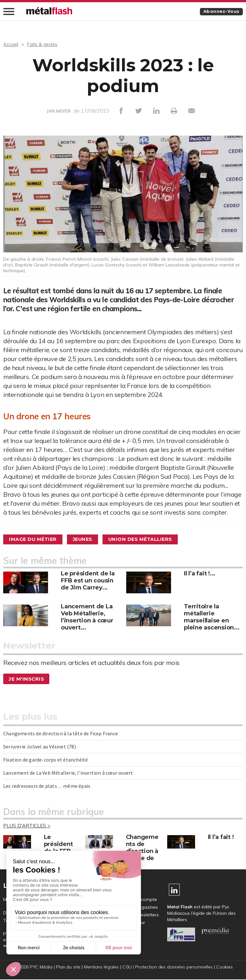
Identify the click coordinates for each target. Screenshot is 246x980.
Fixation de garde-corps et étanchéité (45, 760)
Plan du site (67, 968)
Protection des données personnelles (174, 968)
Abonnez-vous (220, 12)
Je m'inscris (27, 679)
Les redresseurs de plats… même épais (47, 786)
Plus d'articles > (28, 826)
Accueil (11, 44)
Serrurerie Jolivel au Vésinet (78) (40, 747)
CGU (127, 968)
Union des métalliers (153, 539)
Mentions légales (101, 968)
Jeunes (90, 539)
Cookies (225, 968)
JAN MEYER (59, 112)
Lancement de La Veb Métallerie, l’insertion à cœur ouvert (68, 773)
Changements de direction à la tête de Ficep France (61, 734)
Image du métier (36, 539)
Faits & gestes (45, 44)
